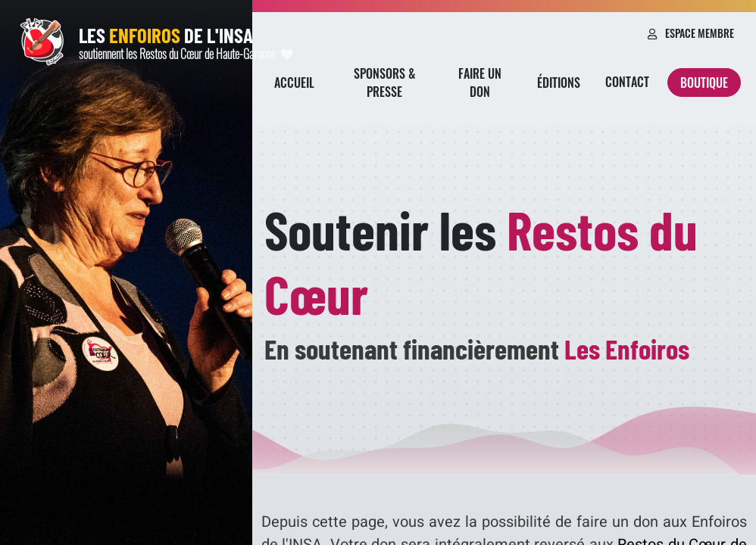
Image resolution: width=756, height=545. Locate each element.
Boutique (704, 83)
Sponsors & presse (384, 83)
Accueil (294, 83)
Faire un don (480, 83)
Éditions (559, 83)
